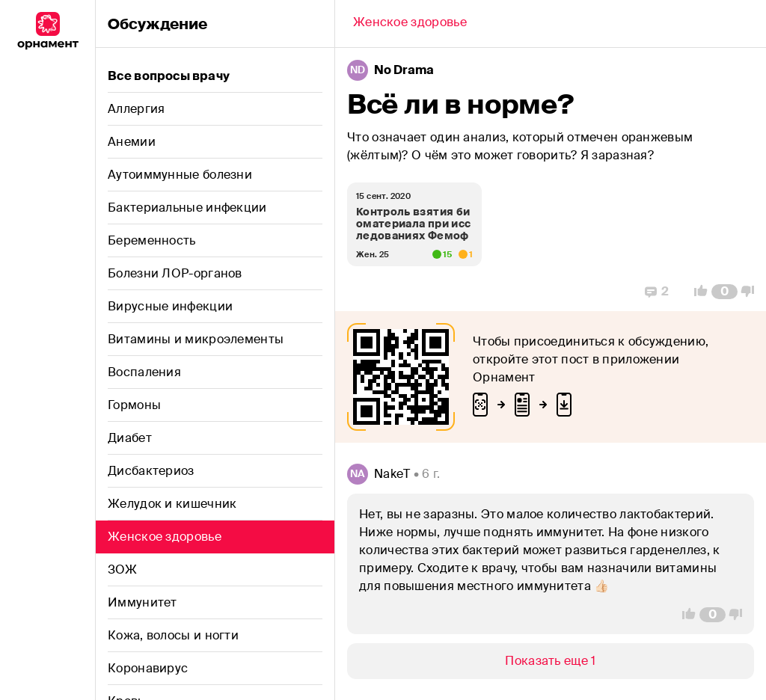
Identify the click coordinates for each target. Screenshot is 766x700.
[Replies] (657, 292)
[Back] (410, 24)
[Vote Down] (752, 292)
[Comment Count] (724, 292)
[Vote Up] (696, 292)
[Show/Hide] (551, 661)
